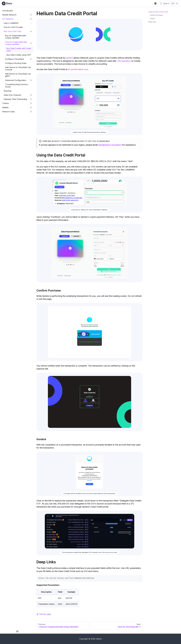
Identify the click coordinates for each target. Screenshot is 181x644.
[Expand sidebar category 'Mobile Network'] (31, 15)
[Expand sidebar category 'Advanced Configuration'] (31, 80)
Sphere (69, 58)
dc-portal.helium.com (78, 69)
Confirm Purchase (156, 15)
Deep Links (152, 22)
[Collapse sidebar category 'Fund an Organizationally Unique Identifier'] (31, 43)
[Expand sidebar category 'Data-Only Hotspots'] (31, 95)
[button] (18, 23)
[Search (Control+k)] (169, 3)
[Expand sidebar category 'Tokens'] (31, 103)
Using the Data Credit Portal (158, 12)
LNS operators (124, 61)
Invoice (153, 19)
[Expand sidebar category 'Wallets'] (31, 107)
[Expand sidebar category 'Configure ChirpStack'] (31, 59)
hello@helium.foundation (110, 145)
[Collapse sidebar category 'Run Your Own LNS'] (31, 31)
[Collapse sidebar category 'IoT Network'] (31, 19)
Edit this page (44, 614)
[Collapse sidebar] (17, 631)
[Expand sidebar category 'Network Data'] (31, 112)
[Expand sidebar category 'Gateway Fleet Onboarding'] (31, 99)
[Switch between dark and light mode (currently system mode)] (156, 3)
